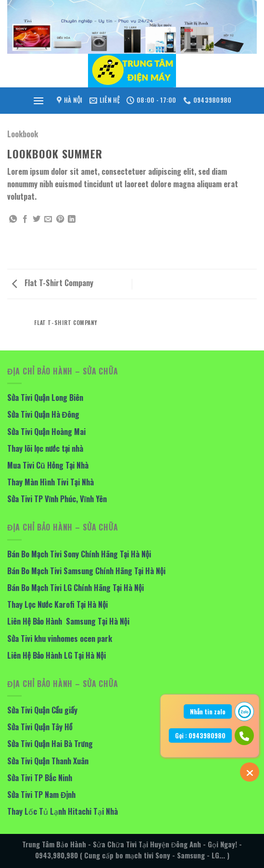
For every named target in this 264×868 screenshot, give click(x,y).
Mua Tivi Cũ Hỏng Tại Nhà (48, 465)
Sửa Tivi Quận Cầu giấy (42, 710)
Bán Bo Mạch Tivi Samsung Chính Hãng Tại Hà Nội (86, 571)
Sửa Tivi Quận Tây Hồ (40, 727)
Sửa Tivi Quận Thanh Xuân (48, 761)
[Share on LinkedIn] (72, 219)
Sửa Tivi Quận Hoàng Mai (46, 432)
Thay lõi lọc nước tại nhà (45, 448)
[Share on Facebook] (25, 219)
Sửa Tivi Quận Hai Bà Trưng (50, 744)
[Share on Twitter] (37, 219)
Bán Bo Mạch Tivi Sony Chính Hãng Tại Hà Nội (79, 554)
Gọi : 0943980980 (200, 735)
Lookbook (23, 134)
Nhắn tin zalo (208, 711)
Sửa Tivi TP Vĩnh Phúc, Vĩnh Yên (57, 499)
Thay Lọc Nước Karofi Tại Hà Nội (57, 604)
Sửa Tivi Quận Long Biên (45, 398)
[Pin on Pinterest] (60, 219)
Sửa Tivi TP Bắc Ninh (40, 778)
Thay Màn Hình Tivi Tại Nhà (50, 482)
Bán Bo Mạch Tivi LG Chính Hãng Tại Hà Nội (75, 588)
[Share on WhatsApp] (13, 219)
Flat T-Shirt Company (53, 283)
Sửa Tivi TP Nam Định (41, 795)
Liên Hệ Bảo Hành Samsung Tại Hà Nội (68, 621)
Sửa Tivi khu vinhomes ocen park (60, 639)
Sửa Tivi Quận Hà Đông (43, 414)
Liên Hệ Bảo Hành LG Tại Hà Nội (57, 655)
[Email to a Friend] (48, 219)
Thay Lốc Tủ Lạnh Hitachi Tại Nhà (63, 811)
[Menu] (38, 101)
